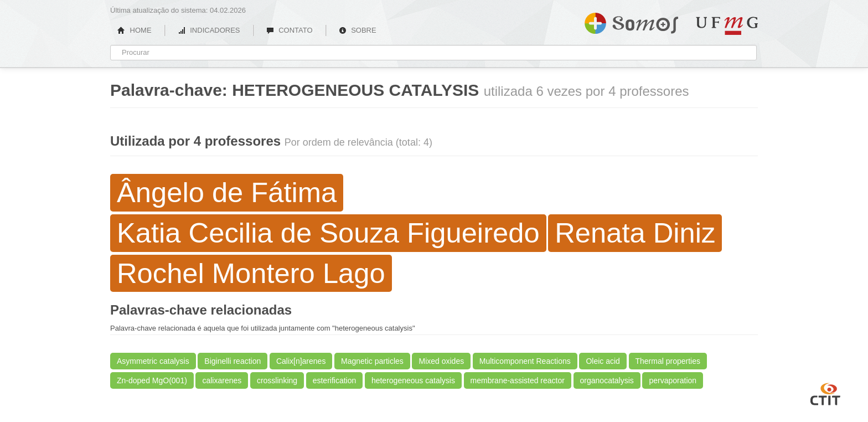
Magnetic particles (372, 361)
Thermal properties (668, 361)
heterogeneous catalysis (413, 380)
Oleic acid (603, 361)
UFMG (727, 26)
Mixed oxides (441, 361)
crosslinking (277, 380)
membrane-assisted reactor (518, 380)
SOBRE (358, 30)
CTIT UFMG (825, 393)
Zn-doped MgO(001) (152, 380)
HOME (135, 30)
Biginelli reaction (232, 361)
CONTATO (290, 30)
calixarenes (222, 380)
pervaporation (673, 380)
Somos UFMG (631, 21)
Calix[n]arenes (301, 361)
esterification (335, 380)
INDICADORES (209, 30)
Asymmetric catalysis (153, 361)
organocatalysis (607, 380)
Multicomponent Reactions (525, 361)
